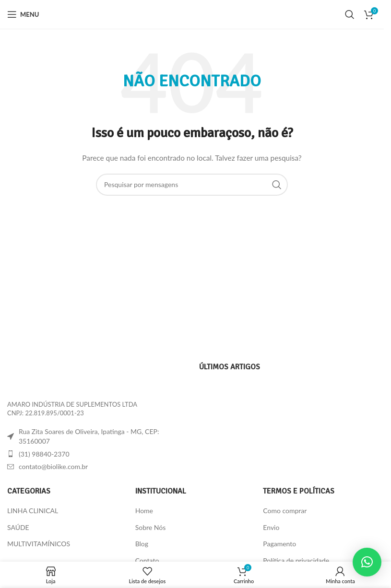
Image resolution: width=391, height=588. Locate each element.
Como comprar (285, 511)
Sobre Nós (151, 527)
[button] (367, 562)
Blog (142, 544)
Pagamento (279, 544)
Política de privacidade (296, 560)
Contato (147, 560)
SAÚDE (18, 527)
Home (144, 511)
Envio (271, 527)
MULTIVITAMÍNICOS (39, 544)
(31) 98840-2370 (44, 454)
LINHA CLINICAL (33, 511)
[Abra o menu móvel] (23, 14)
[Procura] (350, 14)
